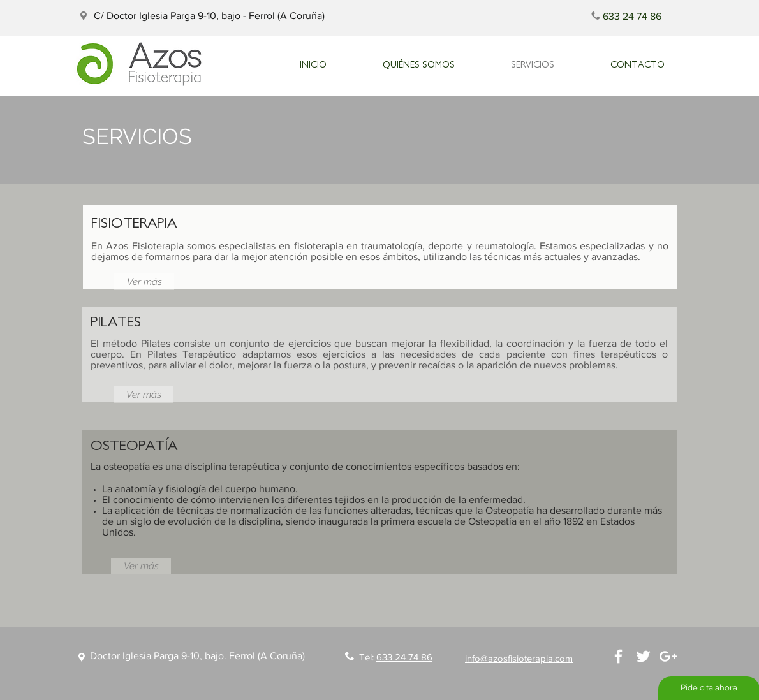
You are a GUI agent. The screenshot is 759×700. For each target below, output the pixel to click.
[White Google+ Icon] (668, 656)
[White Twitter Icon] (643, 656)
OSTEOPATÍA (134, 445)
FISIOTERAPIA (134, 222)
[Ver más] (144, 282)
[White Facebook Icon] (618, 656)
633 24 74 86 (404, 657)
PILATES (116, 321)
